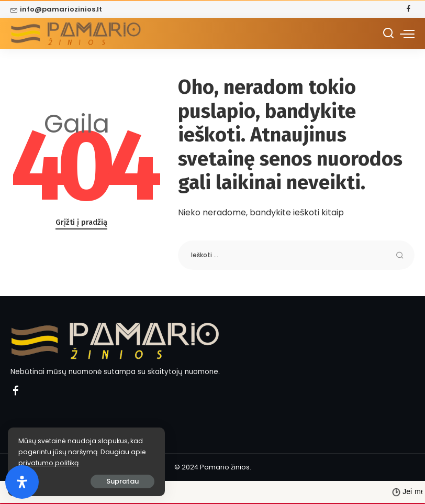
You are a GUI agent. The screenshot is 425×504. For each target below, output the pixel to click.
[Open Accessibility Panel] (22, 482)
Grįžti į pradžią (81, 222)
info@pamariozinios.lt (56, 9)
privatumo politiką (48, 463)
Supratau (122, 481)
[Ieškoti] (388, 34)
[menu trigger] (407, 34)
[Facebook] (409, 9)
